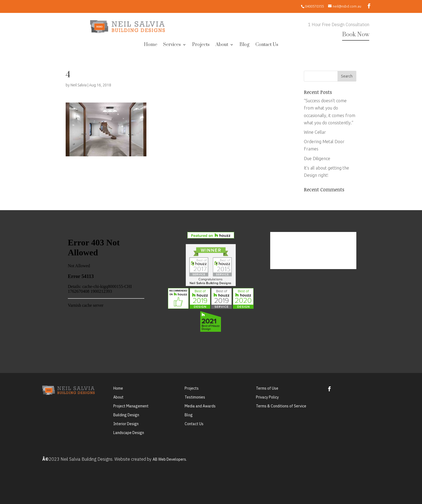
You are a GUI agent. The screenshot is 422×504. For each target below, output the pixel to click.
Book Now (356, 35)
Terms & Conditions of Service (281, 406)
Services (172, 45)
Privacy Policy (267, 397)
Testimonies (195, 397)
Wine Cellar (315, 132)
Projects (201, 45)
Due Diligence (317, 158)
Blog (245, 45)
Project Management (131, 406)
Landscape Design (129, 433)
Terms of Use (267, 388)
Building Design (126, 415)
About (222, 45)
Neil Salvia (79, 85)
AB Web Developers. (170, 459)
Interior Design (126, 424)
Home (151, 45)
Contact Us (267, 45)
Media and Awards (200, 406)
